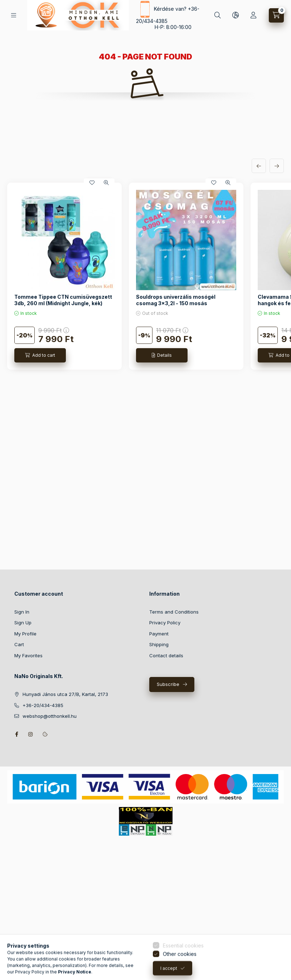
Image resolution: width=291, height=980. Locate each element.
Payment (159, 634)
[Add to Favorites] (92, 183)
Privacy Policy (165, 623)
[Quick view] (106, 183)
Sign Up (23, 623)
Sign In (22, 612)
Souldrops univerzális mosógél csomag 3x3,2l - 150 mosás (176, 300)
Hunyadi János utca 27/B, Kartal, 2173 (65, 694)
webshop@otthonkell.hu (50, 716)
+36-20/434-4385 (43, 705)
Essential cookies (183, 972)
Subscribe (168, 684)
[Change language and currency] (236, 15)
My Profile (25, 634)
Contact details (166, 655)
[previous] (259, 166)
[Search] (218, 15)
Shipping (159, 644)
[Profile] (253, 15)
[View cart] (276, 15)
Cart (19, 644)
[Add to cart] (40, 355)
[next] (277, 166)
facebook (16, 734)
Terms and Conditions (174, 612)
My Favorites (28, 655)
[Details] (162, 355)
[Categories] (14, 15)
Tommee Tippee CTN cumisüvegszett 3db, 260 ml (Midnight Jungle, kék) (63, 300)
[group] (145, 276)
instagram (31, 734)
